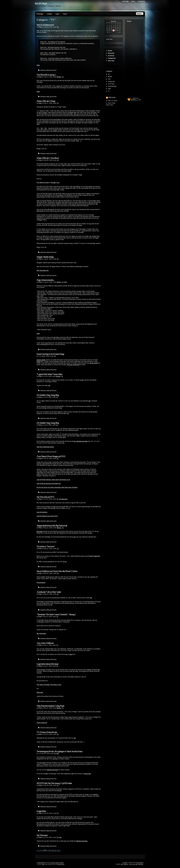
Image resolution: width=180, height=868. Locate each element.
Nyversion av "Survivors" (46, 546)
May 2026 (113, 21)
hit (66, 562)
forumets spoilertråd (73, 365)
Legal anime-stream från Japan (47, 664)
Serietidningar (63, 499)
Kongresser (111, 81)
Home (110, 51)
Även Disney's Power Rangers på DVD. (51, 456)
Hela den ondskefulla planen (45, 447)
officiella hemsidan (53, 770)
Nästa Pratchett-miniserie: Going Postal (50, 706)
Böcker (59, 77)
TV (58, 27)
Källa (38, 65)
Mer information (41, 634)
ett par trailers (94, 363)
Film (65, 282)
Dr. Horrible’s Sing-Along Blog (48, 395)
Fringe (39, 361)
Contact (49, 14)
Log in (57, 14)
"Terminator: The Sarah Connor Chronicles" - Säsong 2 (56, 614)
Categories (112, 58)
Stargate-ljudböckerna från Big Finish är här (52, 526)
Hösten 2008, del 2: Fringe (46, 101)
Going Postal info (42, 723)
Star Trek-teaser (42, 835)
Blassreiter (40, 692)
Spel (109, 89)
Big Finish (40, 531)
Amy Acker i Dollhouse (45, 643)
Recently (111, 53)
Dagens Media (41, 360)
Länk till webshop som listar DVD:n (47, 516)
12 (58, 851)
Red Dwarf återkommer (45, 25)
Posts (115, 101)
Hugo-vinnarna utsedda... (45, 280)
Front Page (40, 14)
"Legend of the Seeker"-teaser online (49, 374)
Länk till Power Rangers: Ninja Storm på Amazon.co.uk (53, 480)
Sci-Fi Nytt (41, 3)
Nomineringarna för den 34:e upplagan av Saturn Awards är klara (59, 751)
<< (108, 32)
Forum (65, 14)
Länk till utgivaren (42, 512)
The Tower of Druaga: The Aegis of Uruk (49, 685)
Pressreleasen (41, 583)
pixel (43, 864)
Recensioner (141, 1)
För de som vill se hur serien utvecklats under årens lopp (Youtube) (57, 487)
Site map (111, 61)
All (109, 74)
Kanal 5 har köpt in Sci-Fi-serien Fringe (50, 354)
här (49, 386)
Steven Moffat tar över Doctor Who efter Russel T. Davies (57, 571)
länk (71, 654)
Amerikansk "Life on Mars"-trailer (49, 592)
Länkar (133, 1)
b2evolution (41, 863)
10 (53, 851)
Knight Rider (41, 811)
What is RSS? (110, 105)
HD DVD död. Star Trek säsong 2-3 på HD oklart (54, 783)
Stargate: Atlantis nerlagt (45, 257)
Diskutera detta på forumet (48, 70)
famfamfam (61, 864)
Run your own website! (136, 864)
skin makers (124, 864)
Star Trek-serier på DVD (45, 497)
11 (56, 851)
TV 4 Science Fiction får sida (47, 732)
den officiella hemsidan (81, 441)
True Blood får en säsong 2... (47, 75)
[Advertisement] (134, 58)
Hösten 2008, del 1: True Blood (48, 158)
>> (120, 32)
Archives (111, 56)
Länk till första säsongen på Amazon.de (49, 484)
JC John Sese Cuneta (57, 863)
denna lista (87, 774)
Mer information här (43, 270)
